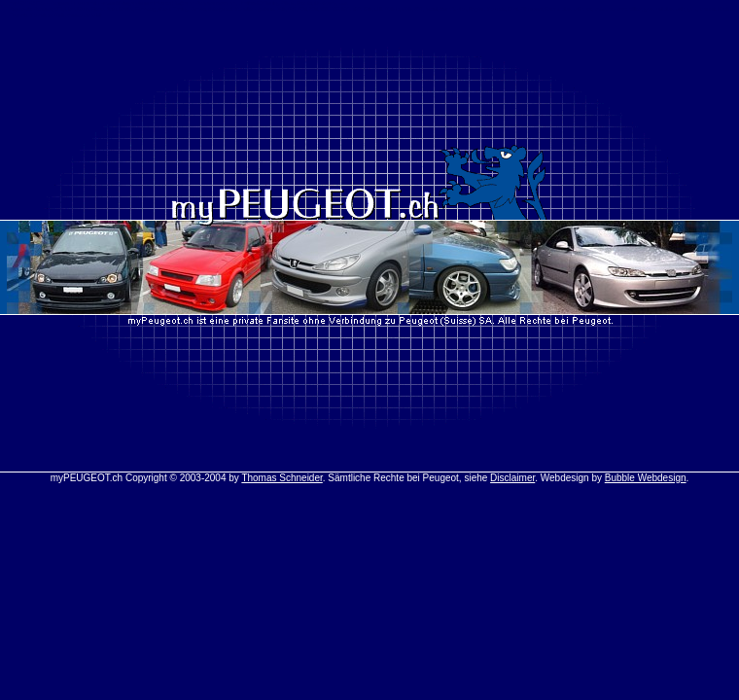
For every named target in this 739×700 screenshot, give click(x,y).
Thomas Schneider (282, 478)
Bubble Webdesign (646, 478)
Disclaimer (512, 478)
